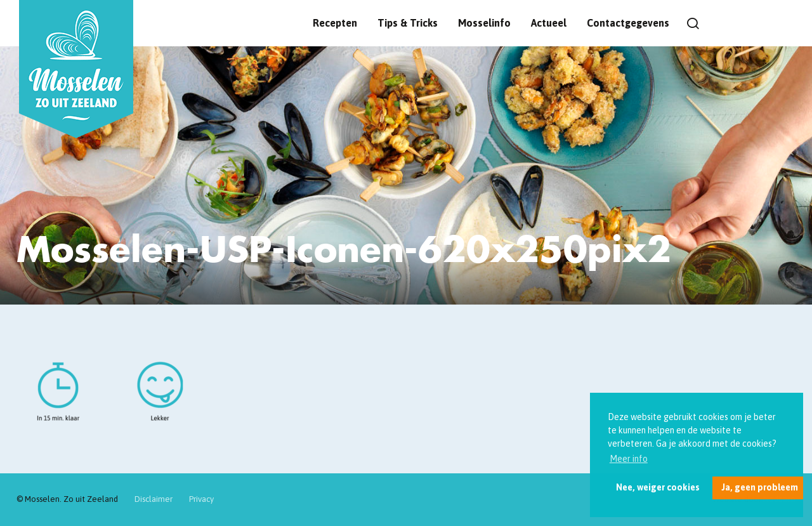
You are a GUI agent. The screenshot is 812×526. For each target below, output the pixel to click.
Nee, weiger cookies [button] (658, 487)
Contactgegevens (628, 23)
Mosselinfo (484, 23)
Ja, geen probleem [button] (760, 487)
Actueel (549, 23)
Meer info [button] (629, 459)
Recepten (335, 23)
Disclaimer (154, 499)
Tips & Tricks (408, 23)
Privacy (201, 499)
